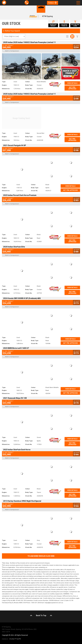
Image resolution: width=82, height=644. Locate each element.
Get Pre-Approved (72, 88)
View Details (72, 83)
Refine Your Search (12, 31)
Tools (53, 3)
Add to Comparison (12, 51)
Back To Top (41, 615)
